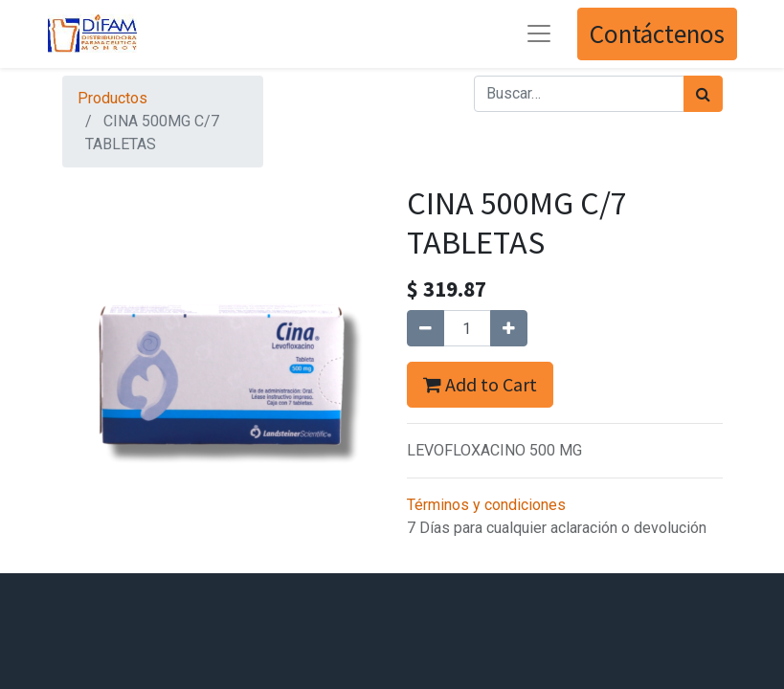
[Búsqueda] (703, 94)
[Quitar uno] (426, 328)
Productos (112, 98)
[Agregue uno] (509, 328)
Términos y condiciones (486, 505)
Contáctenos (657, 33)
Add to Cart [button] (480, 384)
